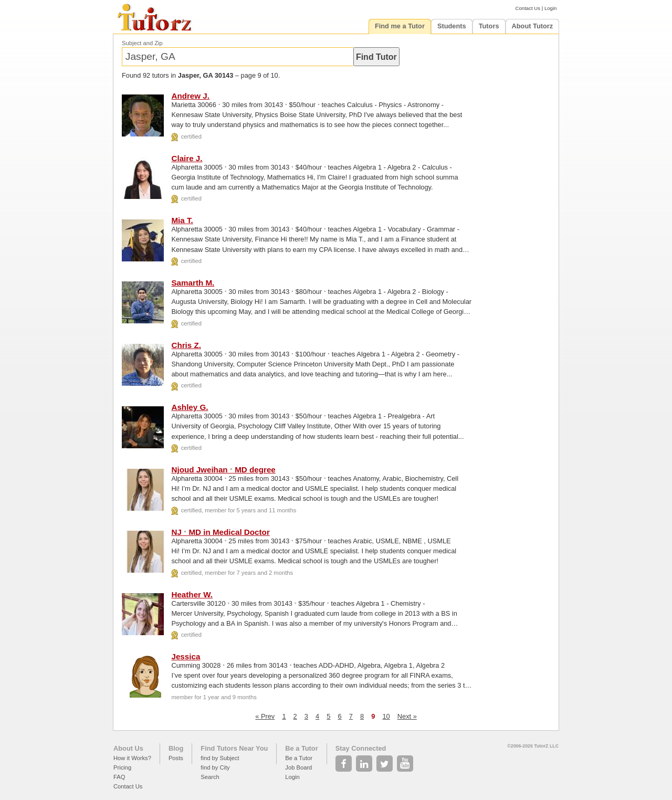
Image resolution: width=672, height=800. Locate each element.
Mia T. (182, 220)
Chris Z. (186, 345)
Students (452, 26)
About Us (128, 748)
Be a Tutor (301, 748)
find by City (215, 767)
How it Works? (132, 758)
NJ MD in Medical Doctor (220, 532)
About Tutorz (533, 26)
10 (386, 716)
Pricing (122, 767)
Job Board (298, 767)
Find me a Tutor (400, 26)
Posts (176, 758)
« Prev (265, 716)
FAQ (119, 777)
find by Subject (220, 758)
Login (550, 8)
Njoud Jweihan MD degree (223, 470)
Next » (407, 716)
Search (210, 777)
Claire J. (187, 158)
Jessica (186, 656)
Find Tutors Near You (234, 748)
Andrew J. (190, 96)
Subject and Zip (142, 43)
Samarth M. (193, 283)
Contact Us (528, 8)
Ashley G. (190, 407)
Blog (176, 748)
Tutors (489, 26)
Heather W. (192, 594)
